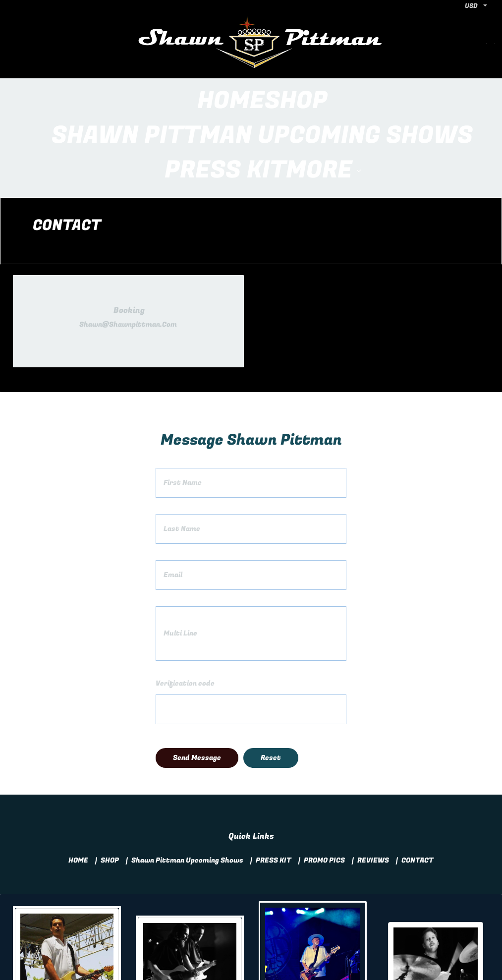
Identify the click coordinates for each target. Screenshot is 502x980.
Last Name (182, 460)
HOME (78, 791)
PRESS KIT (274, 791)
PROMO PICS (324, 791)
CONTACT (418, 791)
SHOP (110, 791)
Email (173, 506)
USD (471, 6)
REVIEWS (373, 791)
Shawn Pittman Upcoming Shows (187, 791)
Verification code (185, 614)
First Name (183, 413)
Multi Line (180, 564)
